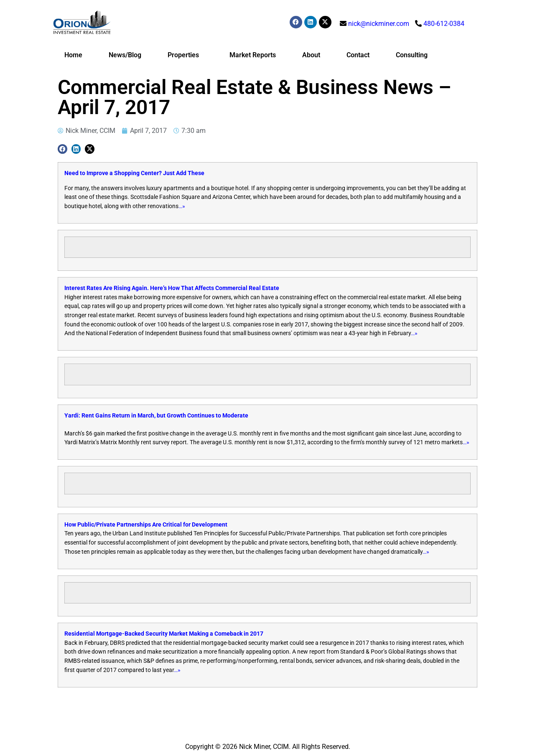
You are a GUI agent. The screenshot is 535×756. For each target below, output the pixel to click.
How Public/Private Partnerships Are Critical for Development (146, 525)
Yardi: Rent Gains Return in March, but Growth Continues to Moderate (156, 416)
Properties (185, 55)
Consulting (412, 55)
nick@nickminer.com (379, 24)
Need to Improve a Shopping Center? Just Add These (134, 173)
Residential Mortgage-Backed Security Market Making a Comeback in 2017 (164, 634)
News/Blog (125, 55)
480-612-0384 (444, 24)
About (311, 55)
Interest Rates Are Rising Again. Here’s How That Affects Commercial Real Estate (172, 288)
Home (73, 55)
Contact (358, 55)
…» (182, 206)
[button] (62, 149)
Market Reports (253, 55)
